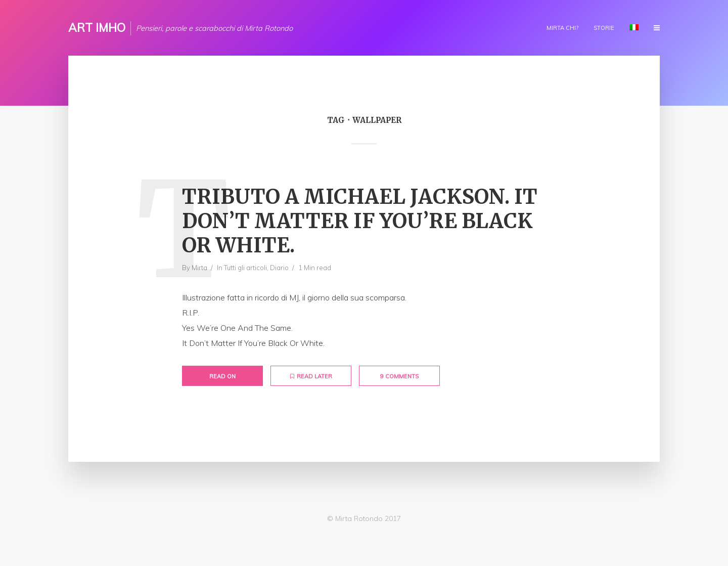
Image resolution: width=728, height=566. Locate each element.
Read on (222, 376)
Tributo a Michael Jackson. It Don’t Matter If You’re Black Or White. (360, 221)
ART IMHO (97, 28)
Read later (311, 376)
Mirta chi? (562, 28)
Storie (604, 28)
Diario (279, 268)
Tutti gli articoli (245, 268)
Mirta (199, 268)
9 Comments (399, 376)
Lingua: (634, 27)
